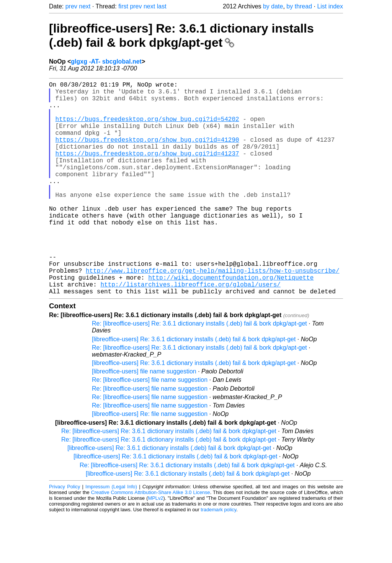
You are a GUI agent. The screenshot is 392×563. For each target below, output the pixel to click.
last (162, 6)
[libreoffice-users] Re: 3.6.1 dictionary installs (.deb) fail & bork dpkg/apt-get (181, 35)
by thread (299, 6)
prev (71, 6)
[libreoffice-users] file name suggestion (144, 419)
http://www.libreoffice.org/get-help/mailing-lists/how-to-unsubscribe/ (212, 313)
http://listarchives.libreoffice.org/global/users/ (190, 330)
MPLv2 (156, 546)
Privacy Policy (65, 534)
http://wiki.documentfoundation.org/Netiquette (231, 322)
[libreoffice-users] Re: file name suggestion (150, 461)
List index (330, 6)
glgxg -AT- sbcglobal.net (106, 61)
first (123, 6)
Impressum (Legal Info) (111, 534)
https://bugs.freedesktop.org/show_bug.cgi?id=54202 (147, 128)
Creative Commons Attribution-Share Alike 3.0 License (151, 540)
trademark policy (218, 557)
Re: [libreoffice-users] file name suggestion (150, 427)
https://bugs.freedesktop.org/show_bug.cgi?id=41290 (147, 153)
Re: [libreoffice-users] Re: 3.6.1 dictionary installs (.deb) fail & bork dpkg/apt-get (199, 371)
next (85, 6)
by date (273, 6)
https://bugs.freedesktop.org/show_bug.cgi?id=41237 (147, 170)
